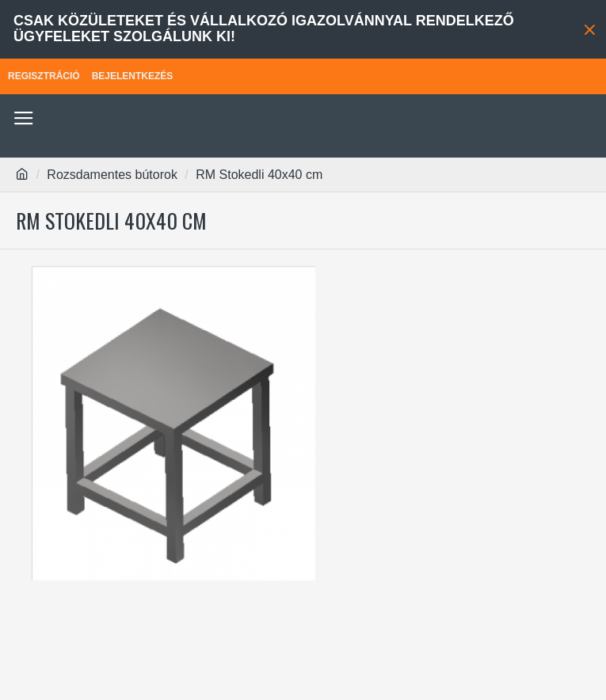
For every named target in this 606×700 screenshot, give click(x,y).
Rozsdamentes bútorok (112, 175)
